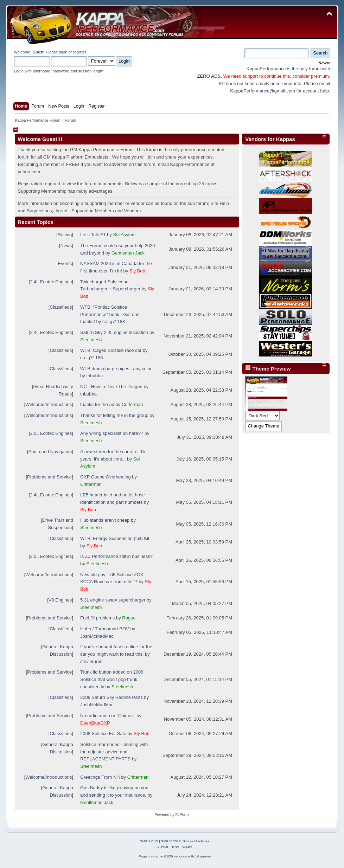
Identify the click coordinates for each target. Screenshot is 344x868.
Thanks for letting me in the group (114, 415)
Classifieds (61, 307)
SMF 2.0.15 (149, 841)
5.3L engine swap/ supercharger (113, 600)
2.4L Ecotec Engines (51, 282)
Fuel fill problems (97, 618)
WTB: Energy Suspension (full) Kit (115, 538)
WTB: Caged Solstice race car (111, 350)
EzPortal (182, 815)
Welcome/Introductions (49, 404)
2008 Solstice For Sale (103, 734)
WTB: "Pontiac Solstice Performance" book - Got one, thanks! (110, 314)
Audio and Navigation (50, 452)
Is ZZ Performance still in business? (116, 556)
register (80, 52)
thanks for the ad (97, 404)
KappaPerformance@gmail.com (262, 91)
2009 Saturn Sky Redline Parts (112, 697)
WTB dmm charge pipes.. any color (116, 369)
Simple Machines (196, 841)
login (63, 52)
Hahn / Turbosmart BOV (105, 629)
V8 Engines (60, 600)
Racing (65, 235)
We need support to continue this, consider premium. (276, 76)
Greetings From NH (100, 777)
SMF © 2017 (171, 841)
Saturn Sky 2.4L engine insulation (114, 332)
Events (65, 263)
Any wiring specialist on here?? (112, 433)
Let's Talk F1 (93, 235)
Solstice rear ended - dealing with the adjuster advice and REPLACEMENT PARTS (114, 752)
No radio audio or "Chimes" (108, 716)
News (66, 246)
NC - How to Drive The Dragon (111, 387)
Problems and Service (49, 477)
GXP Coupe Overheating (106, 477)
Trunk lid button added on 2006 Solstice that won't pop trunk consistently (112, 679)
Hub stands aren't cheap (105, 520)
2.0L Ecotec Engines (51, 433)
